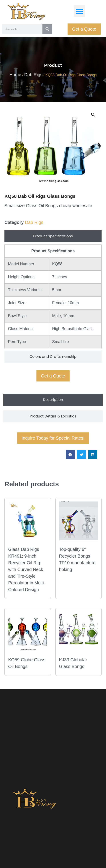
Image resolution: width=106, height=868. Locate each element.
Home (15, 75)
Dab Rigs (33, 75)
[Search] (47, 29)
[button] (80, 11)
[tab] (53, 236)
